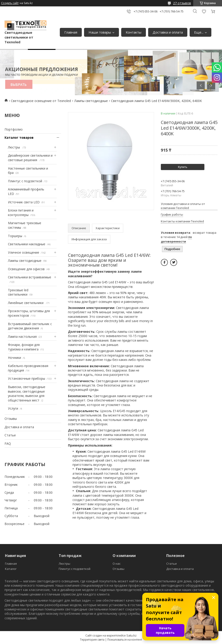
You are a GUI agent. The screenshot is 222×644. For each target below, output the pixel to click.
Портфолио (14, 129)
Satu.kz (132, 635)
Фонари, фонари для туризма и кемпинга (24, 347)
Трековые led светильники (18, 292)
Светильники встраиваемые (30, 277)
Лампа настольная (22, 337)
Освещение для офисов (26, 269)
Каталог (11, 569)
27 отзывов (182, 3)
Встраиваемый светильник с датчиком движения (30, 326)
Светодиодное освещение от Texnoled (41, 101)
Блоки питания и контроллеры (21, 213)
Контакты (134, 32)
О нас (117, 564)
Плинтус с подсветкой (25, 181)
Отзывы (11, 419)
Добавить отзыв (204, 11)
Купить (182, 167)
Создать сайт (10, 3)
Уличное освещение (24, 252)
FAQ (8, 444)
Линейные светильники (26, 303)
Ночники (14, 358)
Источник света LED (24, 202)
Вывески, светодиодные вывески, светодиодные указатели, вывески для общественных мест (27, 394)
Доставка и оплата (168, 32)
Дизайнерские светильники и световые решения (30, 158)
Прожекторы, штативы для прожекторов (29, 313)
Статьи (10, 435)
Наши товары (100, 32)
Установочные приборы (27, 378)
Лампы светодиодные (91, 101)
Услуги (13, 408)
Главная (71, 32)
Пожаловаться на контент (125, 640)
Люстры (14, 147)
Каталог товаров (19, 137)
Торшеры (15, 236)
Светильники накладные (27, 244)
